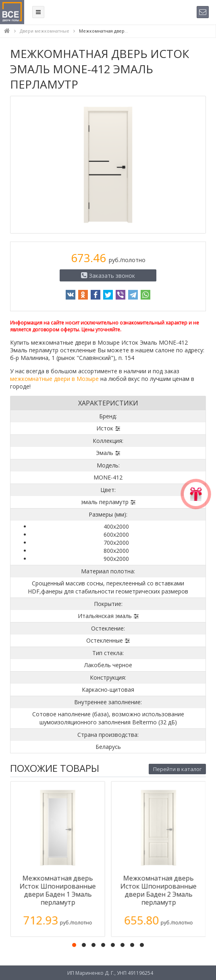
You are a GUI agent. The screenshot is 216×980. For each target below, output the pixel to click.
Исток (105, 428)
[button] (74, 945)
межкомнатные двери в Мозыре (54, 379)
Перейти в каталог (177, 769)
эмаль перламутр (105, 502)
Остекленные (105, 640)
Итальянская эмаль (105, 616)
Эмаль (105, 453)
